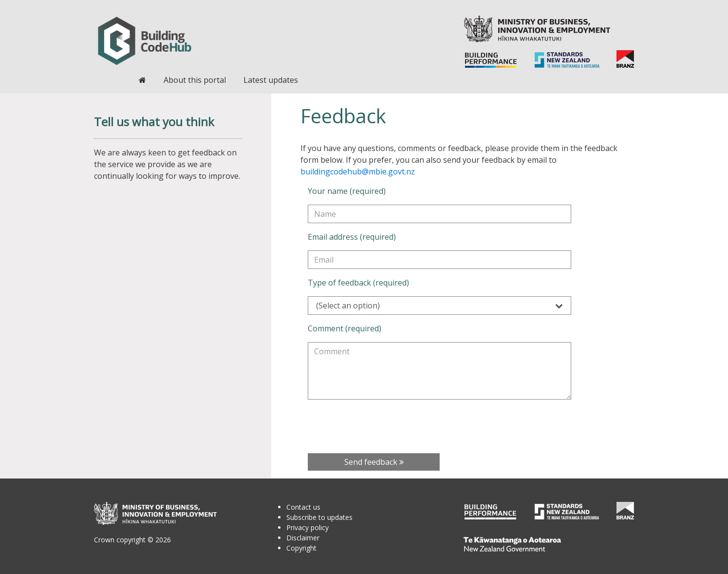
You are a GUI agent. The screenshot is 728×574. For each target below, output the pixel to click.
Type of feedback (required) (358, 283)
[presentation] (382, 426)
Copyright (301, 548)
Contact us (303, 507)
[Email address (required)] (439, 260)
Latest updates (271, 80)
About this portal (195, 80)
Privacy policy (308, 527)
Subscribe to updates (319, 517)
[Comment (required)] (439, 371)
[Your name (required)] (439, 214)
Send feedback (374, 462)
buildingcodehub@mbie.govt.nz (358, 172)
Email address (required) (352, 237)
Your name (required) (347, 191)
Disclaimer (303, 538)
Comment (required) (345, 328)
